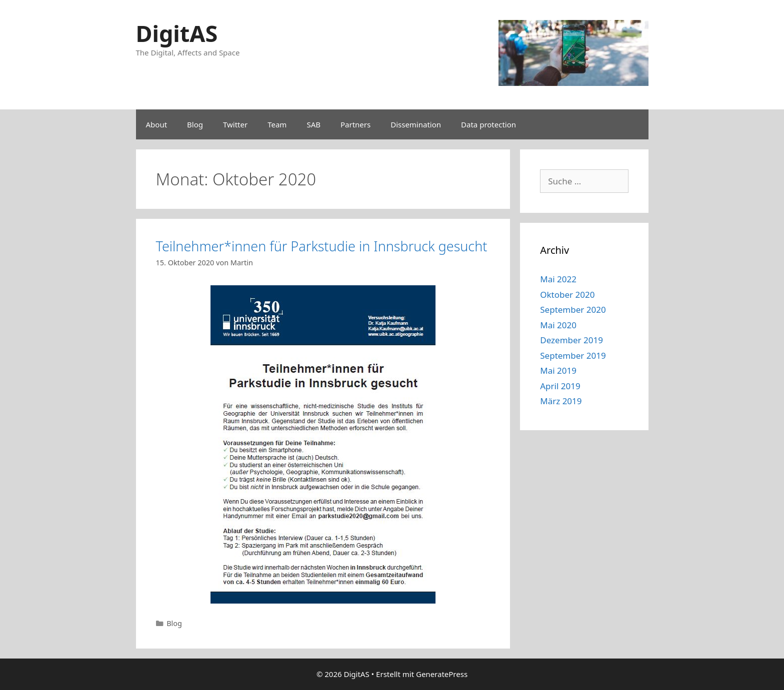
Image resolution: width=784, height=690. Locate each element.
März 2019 (561, 401)
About (157, 124)
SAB (313, 124)
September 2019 (573, 355)
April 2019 (560, 386)
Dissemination (416, 124)
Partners (355, 124)
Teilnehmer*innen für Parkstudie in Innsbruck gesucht (322, 246)
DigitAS (177, 33)
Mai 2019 (558, 370)
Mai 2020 (558, 325)
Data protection (488, 124)
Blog (195, 124)
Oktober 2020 (567, 295)
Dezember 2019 (571, 340)
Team (277, 124)
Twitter (235, 124)
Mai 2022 (558, 279)
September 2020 (573, 310)
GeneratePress (442, 674)
